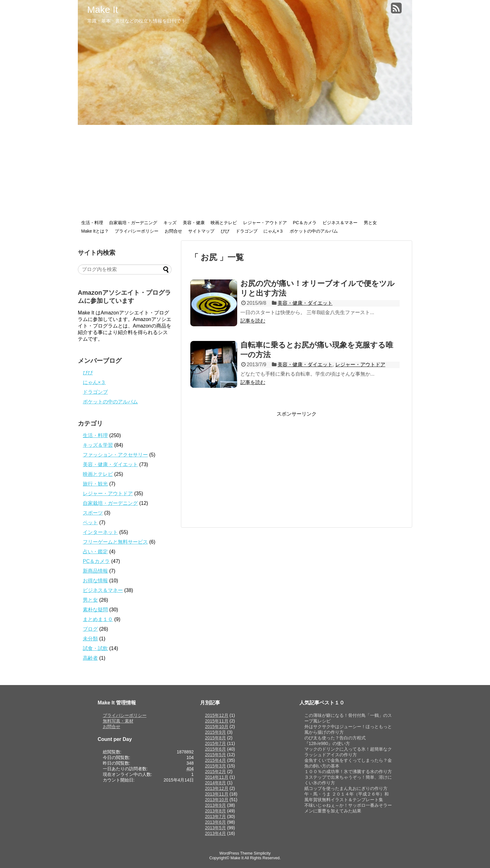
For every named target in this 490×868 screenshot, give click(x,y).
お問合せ (173, 231)
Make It (102, 10)
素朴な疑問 (95, 610)
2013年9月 (215, 805)
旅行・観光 (95, 484)
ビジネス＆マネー (340, 223)
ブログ (90, 629)
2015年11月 (217, 721)
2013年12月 (217, 788)
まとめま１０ (98, 619)
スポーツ (93, 513)
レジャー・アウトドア (265, 223)
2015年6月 (215, 749)
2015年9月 (215, 732)
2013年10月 (217, 800)
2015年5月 (215, 755)
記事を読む (253, 321)
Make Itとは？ (95, 231)
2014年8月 (215, 783)
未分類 (90, 639)
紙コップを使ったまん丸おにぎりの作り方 (346, 788)
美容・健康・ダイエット (305, 303)
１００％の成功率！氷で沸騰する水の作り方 (348, 772)
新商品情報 (95, 571)
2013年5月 (215, 828)
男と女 (370, 223)
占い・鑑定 (95, 552)
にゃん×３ (273, 231)
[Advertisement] (245, 172)
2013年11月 (217, 794)
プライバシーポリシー (137, 231)
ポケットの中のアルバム (314, 231)
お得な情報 (95, 581)
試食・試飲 (95, 648)
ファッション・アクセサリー (115, 455)
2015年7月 (215, 743)
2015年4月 (215, 760)
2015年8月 (215, 738)
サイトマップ (201, 231)
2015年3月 (215, 766)
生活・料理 (92, 223)
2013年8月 (215, 811)
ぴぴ (225, 231)
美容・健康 (194, 223)
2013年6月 (215, 822)
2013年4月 (215, 833)
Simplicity (262, 853)
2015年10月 (217, 727)
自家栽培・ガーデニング (133, 223)
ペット (90, 523)
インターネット (100, 532)
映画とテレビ (224, 223)
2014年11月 (217, 777)
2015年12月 (217, 715)
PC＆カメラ (305, 223)
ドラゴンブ (247, 231)
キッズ (170, 223)
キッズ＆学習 (98, 445)
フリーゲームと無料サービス (115, 542)
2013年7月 (215, 816)
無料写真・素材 (118, 721)
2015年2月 (215, 772)
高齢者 (90, 658)
